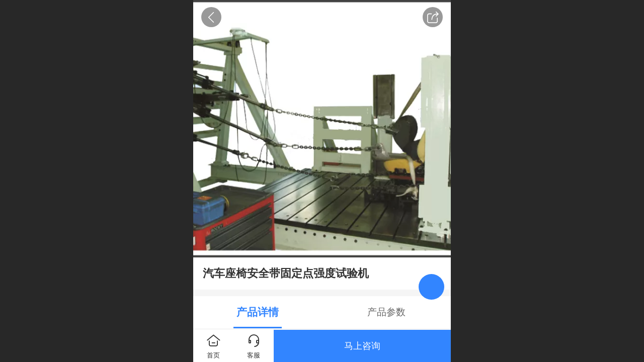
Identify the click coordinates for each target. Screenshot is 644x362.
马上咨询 (362, 346)
